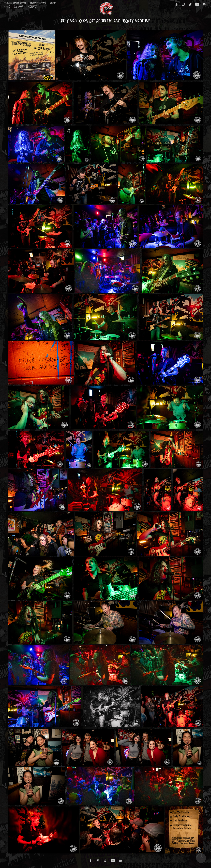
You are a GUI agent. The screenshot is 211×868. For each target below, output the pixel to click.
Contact (33, 7)
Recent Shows (38, 3)
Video (7, 7)
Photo (53, 3)
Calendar (19, 7)
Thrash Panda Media (15, 3)
